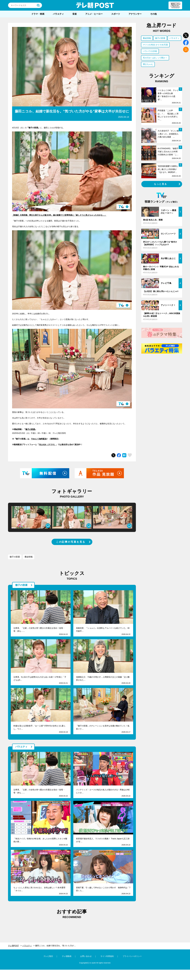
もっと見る (160, 184)
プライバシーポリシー (132, 956)
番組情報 (29, 557)
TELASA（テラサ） (47, 445)
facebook (186, 42)
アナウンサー (135, 14)
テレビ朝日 (48, 956)
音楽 (75, 14)
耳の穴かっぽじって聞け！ (155, 58)
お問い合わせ (86, 956)
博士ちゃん (148, 64)
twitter (186, 35)
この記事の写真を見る (71, 542)
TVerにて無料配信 (39, 439)
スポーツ (116, 14)
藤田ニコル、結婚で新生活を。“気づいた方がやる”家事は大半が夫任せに (57, 946)
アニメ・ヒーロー (94, 14)
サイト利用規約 (107, 956)
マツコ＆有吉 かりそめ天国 (155, 45)
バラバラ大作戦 (150, 51)
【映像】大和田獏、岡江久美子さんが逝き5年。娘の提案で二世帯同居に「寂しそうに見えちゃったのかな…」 (59, 215)
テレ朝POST (95, 5)
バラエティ (58, 14)
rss (186, 50)
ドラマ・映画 (38, 14)
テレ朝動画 (67, 956)
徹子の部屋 (30, 429)
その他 (153, 14)
